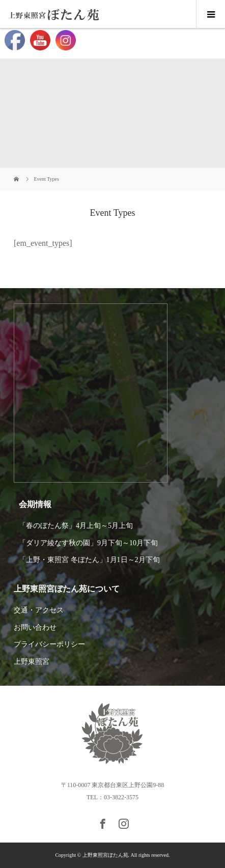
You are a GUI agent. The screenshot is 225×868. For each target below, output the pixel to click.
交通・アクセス (39, 610)
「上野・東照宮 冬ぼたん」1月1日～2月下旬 (89, 560)
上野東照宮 (32, 662)
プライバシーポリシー (49, 644)
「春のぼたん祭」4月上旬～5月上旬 (76, 526)
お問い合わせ (35, 627)
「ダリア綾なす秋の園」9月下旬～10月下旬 (88, 543)
